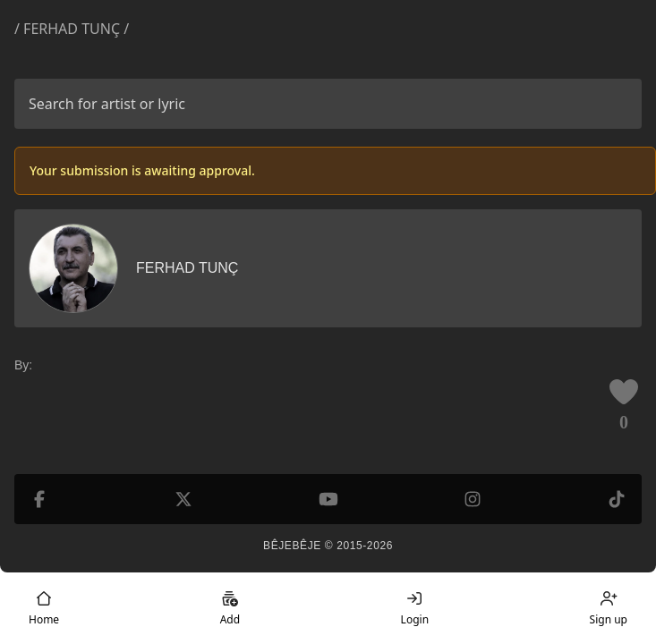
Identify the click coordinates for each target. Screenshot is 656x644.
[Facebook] (39, 499)
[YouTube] (328, 499)
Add (230, 608)
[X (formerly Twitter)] (183, 499)
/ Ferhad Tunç (67, 29)
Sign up (609, 608)
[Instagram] (473, 499)
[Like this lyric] (624, 392)
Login (415, 608)
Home (44, 608)
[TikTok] (617, 499)
